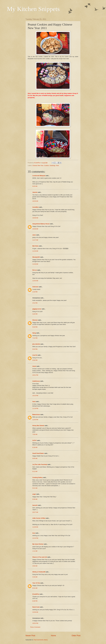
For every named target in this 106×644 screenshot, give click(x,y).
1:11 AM (35, 551)
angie (34, 494)
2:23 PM (35, 292)
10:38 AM (35, 218)
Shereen (35, 320)
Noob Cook (36, 607)
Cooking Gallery (38, 477)
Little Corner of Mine (39, 518)
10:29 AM (35, 201)
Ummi (34, 366)
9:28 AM (35, 499)
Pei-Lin (35, 270)
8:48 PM (35, 601)
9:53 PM (35, 349)
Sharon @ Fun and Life (40, 557)
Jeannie (35, 192)
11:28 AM (35, 527)
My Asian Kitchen (38, 544)
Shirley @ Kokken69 (39, 572)
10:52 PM (35, 623)
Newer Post (30, 636)
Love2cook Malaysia (39, 176)
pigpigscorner (37, 309)
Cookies (46, 166)
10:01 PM (35, 375)
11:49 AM (35, 264)
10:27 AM (35, 512)
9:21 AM (35, 488)
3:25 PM (35, 314)
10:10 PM (35, 396)
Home (53, 636)
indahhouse (36, 381)
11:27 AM (35, 240)
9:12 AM (35, 471)
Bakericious (36, 415)
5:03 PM (35, 327)
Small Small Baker (38, 453)
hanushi (35, 505)
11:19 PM (35, 408)
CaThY (35, 440)
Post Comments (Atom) (41, 640)
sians (34, 235)
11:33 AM (35, 251)
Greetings (52, 166)
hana (34, 401)
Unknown (35, 287)
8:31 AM (35, 588)
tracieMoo (36, 207)
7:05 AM (35, 434)
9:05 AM (35, 458)
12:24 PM (35, 538)
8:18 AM (35, 447)
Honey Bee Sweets (38, 426)
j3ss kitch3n (36, 344)
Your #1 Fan (36, 583)
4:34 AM (35, 577)
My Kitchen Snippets (33, 9)
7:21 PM (35, 338)
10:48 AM (35, 229)
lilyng (34, 333)
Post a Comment (35, 627)
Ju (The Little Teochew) (40, 464)
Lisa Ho (35, 355)
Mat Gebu (35, 246)
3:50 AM (35, 566)
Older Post (76, 636)
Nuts (57, 166)
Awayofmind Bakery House (41, 224)
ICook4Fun (36, 594)
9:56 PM (35, 360)
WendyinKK (36, 257)
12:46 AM (35, 612)
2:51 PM (35, 303)
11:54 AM (35, 281)
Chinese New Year (38, 166)
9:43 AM (35, 186)
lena (34, 533)
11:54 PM (35, 420)
